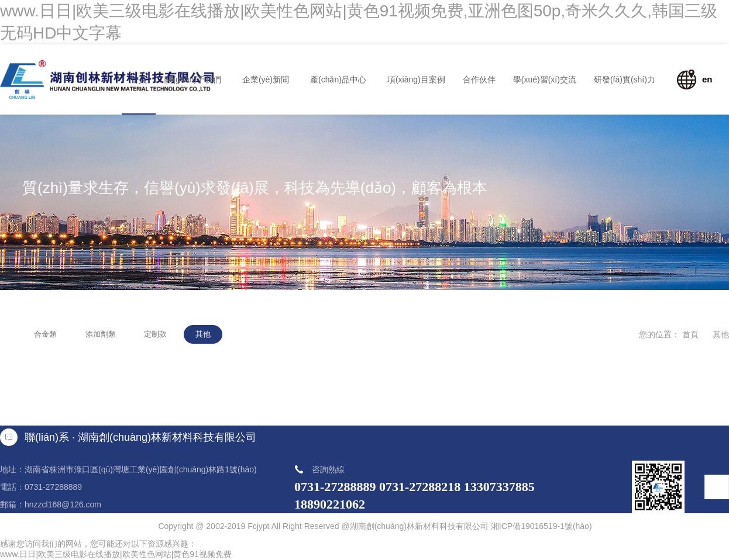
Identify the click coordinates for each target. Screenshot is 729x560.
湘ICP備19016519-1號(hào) (541, 526)
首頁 (690, 334)
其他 (721, 334)
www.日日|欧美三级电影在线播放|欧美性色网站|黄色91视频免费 (116, 554)
